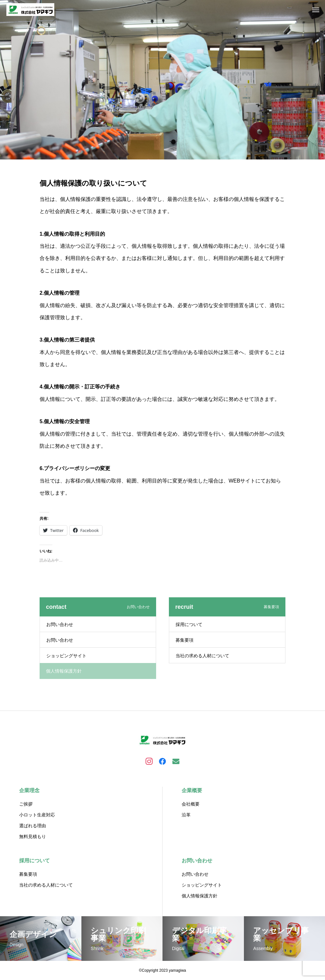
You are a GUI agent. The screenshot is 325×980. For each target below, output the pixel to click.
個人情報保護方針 (200, 896)
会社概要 (191, 804)
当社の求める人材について (202, 656)
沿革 (186, 815)
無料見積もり (33, 836)
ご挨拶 (26, 804)
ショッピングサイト (66, 656)
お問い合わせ (60, 624)
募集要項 (185, 640)
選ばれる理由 (33, 826)
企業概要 (192, 790)
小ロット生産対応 (37, 815)
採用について (189, 624)
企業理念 (29, 790)
